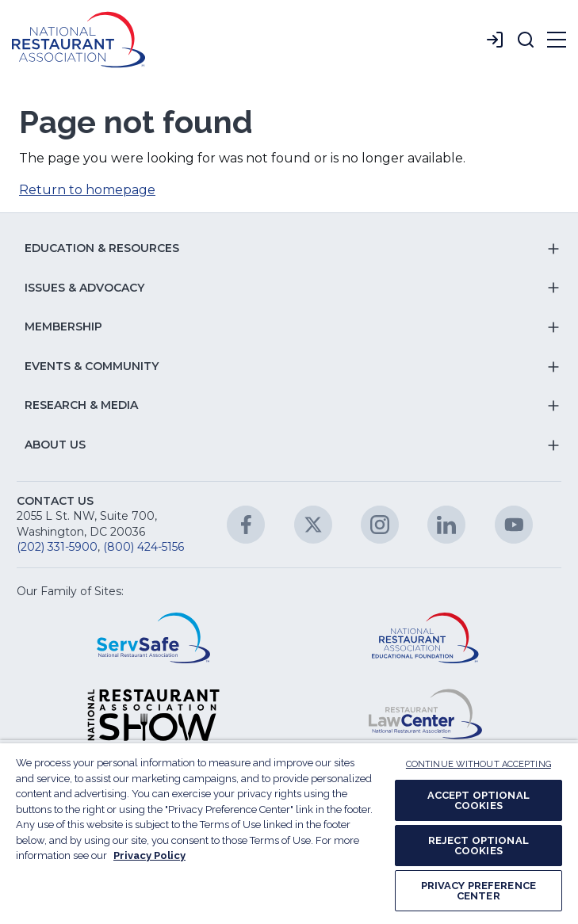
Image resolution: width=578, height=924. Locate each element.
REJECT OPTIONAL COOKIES (478, 846)
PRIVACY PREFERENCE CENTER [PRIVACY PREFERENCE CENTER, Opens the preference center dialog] (478, 891)
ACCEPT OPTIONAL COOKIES (478, 800)
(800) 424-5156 (144, 547)
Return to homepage (87, 190)
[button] (526, 40)
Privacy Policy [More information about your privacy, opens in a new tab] (149, 855)
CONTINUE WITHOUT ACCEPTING (478, 764)
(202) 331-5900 (57, 547)
